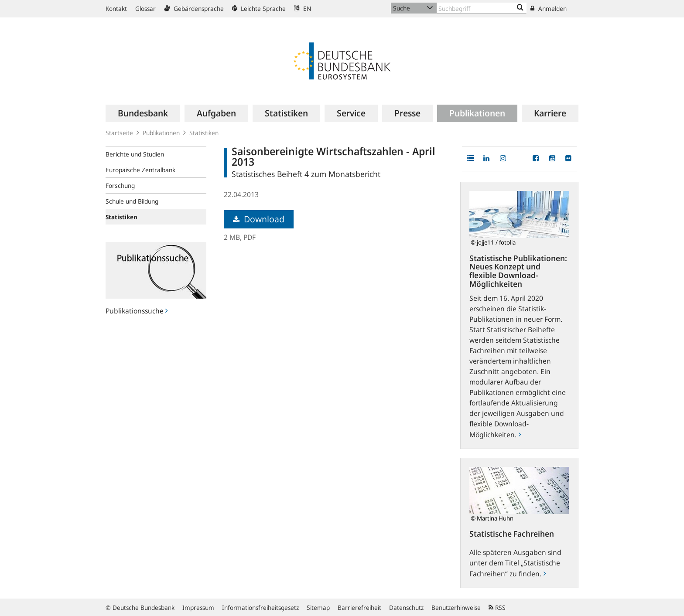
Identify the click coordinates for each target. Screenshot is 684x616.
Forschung (120, 185)
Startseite (119, 133)
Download (259, 219)
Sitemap (318, 607)
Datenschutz (406, 607)
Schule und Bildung (132, 201)
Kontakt (116, 9)
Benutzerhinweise (456, 607)
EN (303, 9)
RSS (497, 607)
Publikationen (161, 133)
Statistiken (204, 133)
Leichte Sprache (259, 9)
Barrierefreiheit (359, 607)
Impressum (198, 607)
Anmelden (549, 9)
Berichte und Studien (135, 154)
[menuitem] (143, 113)
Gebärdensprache (194, 9)
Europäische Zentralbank (140, 170)
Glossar (145, 9)
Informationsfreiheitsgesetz (260, 607)
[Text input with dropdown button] (482, 8)
